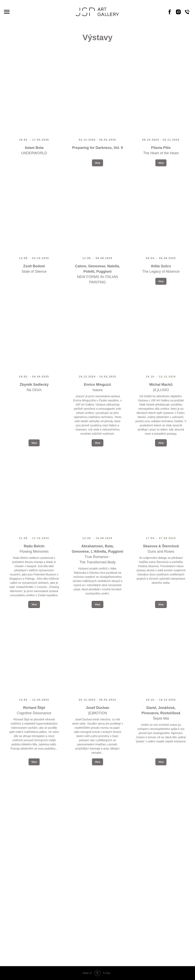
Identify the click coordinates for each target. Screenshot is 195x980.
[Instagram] (178, 14)
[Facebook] (170, 14)
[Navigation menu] (7, 12)
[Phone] (187, 14)
